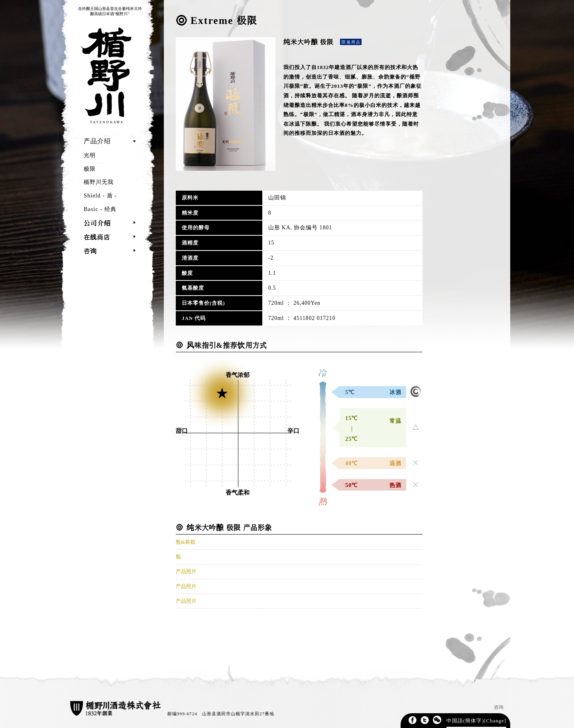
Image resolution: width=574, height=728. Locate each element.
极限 (90, 169)
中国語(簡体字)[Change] (476, 721)
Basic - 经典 (100, 209)
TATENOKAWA (104, 75)
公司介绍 (97, 223)
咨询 (90, 251)
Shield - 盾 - (100, 195)
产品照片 (186, 572)
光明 (90, 155)
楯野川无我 (99, 182)
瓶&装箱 (186, 542)
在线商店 (97, 237)
